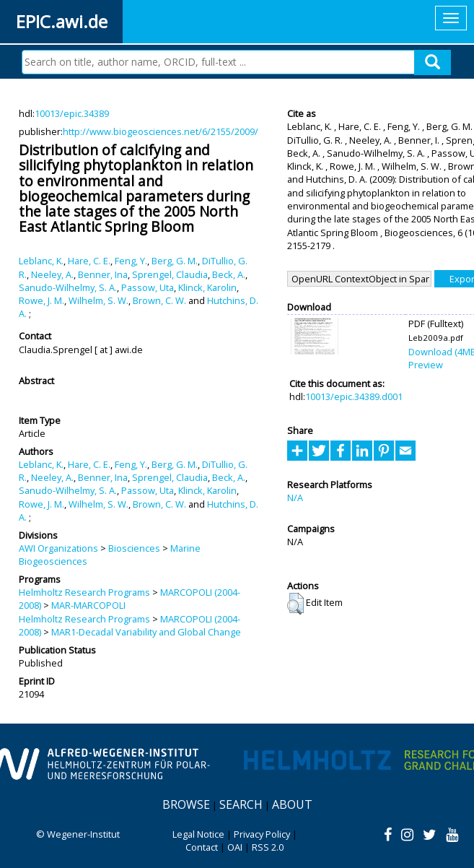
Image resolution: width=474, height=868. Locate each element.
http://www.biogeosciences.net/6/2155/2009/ (161, 131)
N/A (295, 498)
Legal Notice (198, 834)
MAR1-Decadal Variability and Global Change (146, 632)
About (292, 804)
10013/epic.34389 (72, 113)
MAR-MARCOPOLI (88, 605)
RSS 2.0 (268, 847)
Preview (426, 365)
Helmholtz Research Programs (84, 592)
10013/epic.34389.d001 (354, 396)
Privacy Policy (262, 834)
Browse (186, 804)
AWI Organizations (58, 548)
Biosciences (134, 548)
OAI (235, 847)
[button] (295, 604)
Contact (202, 847)
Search (241, 804)
